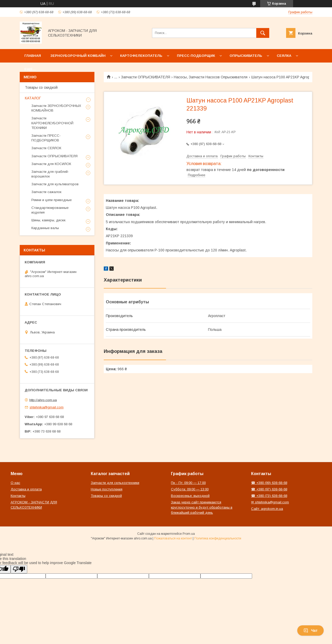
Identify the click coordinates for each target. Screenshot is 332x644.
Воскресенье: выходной (190, 496)
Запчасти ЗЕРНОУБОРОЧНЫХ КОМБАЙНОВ (56, 108)
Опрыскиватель (246, 56)
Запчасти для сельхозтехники (115, 483)
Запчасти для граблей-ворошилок (50, 174)
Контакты (18, 496)
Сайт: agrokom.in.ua (267, 509)
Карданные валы (45, 228)
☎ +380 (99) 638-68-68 (269, 483)
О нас (15, 483)
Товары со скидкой (41, 87)
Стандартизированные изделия (50, 210)
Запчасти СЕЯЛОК (46, 148)
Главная (33, 56)
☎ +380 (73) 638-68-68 (269, 496)
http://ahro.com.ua (43, 400)
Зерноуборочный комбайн (78, 56)
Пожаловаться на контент (173, 538)
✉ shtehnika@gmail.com (270, 502)
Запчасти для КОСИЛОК (51, 164)
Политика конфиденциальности (218, 538)
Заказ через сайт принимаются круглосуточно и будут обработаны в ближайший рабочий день (202, 507)
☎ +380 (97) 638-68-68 (269, 489)
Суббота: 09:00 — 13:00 (190, 489)
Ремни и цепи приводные (51, 200)
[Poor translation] (19, 569)
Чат (310, 631)
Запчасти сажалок (46, 192)
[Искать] (263, 33)
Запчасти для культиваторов (55, 184)
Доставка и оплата (26, 489)
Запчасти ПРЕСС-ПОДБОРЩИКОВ (46, 138)
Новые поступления (107, 489)
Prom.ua (189, 534)
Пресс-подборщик (196, 56)
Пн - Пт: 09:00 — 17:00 (188, 483)
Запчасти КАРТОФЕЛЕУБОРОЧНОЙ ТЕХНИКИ (52, 123)
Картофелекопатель (141, 56)
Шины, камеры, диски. (49, 220)
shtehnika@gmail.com (47, 407)
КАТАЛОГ (33, 98)
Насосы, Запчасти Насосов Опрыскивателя (211, 77)
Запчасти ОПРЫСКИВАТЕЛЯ (146, 77)
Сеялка (284, 56)
